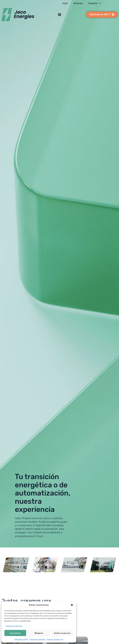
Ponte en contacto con (55, 639)
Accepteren (15, 633)
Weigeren (39, 633)
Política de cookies (21, 639)
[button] (72, 605)
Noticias (78, 3)
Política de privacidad (37, 639)
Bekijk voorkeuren (62, 633)
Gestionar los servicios (14, 626)
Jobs (65, 3)
